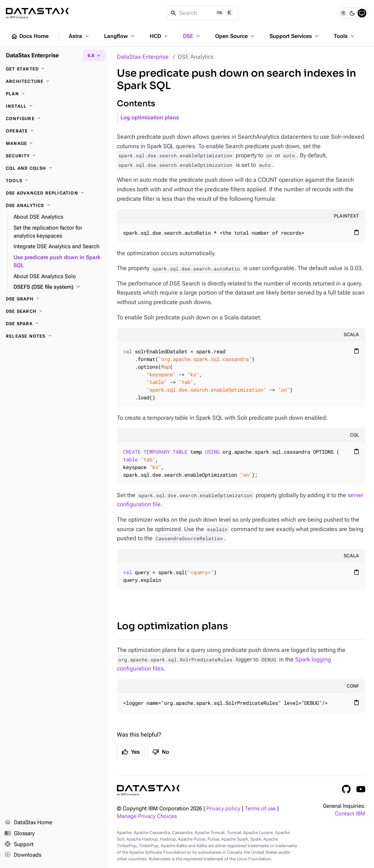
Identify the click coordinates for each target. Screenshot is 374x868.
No (161, 752)
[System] (362, 13)
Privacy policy (223, 809)
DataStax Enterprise (143, 57)
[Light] (343, 13)
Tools (345, 36)
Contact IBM (350, 814)
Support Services (295, 36)
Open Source (235, 36)
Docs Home (30, 37)
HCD (159, 36)
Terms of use (260, 809)
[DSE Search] (54, 311)
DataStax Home (28, 823)
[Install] (54, 106)
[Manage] (54, 143)
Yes (131, 752)
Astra (79, 36)
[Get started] (54, 69)
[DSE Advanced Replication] (54, 193)
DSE (192, 36)
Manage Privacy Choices (147, 816)
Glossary (20, 834)
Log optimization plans (150, 118)
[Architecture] (54, 81)
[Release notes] (54, 336)
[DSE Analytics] (54, 206)
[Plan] (54, 94)
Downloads (23, 855)
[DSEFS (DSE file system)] (58, 287)
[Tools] (54, 181)
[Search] (203, 13)
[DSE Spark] (54, 324)
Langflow (120, 36)
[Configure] (54, 119)
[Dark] (352, 13)
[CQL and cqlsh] (54, 168)
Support (19, 845)
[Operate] (54, 131)
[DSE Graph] (54, 299)
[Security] (54, 156)
